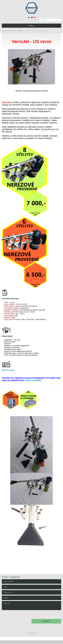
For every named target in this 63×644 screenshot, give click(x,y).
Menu (32, 26)
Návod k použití (8, 370)
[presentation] (16, 615)
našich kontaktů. (33, 380)
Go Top (31, 642)
